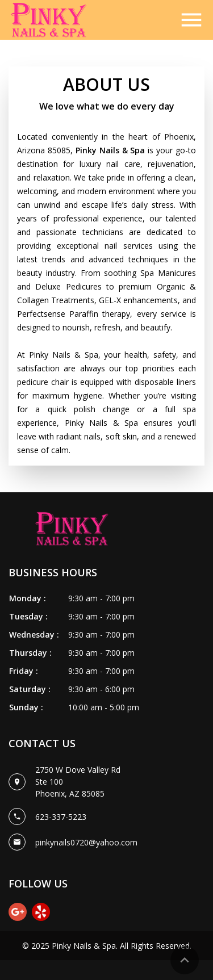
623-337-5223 (61, 817)
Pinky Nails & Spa (84, 946)
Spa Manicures (168, 273)
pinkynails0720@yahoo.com (86, 842)
